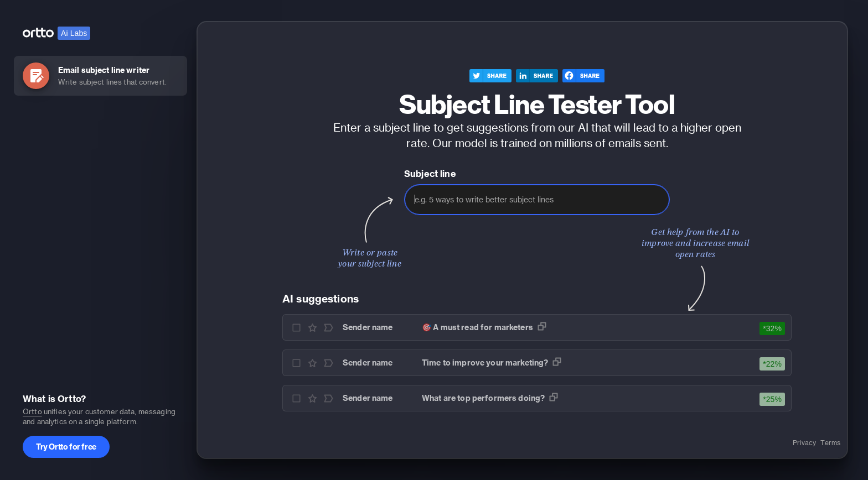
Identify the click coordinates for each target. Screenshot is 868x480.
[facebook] (583, 77)
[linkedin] (537, 77)
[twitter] (490, 77)
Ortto (32, 411)
